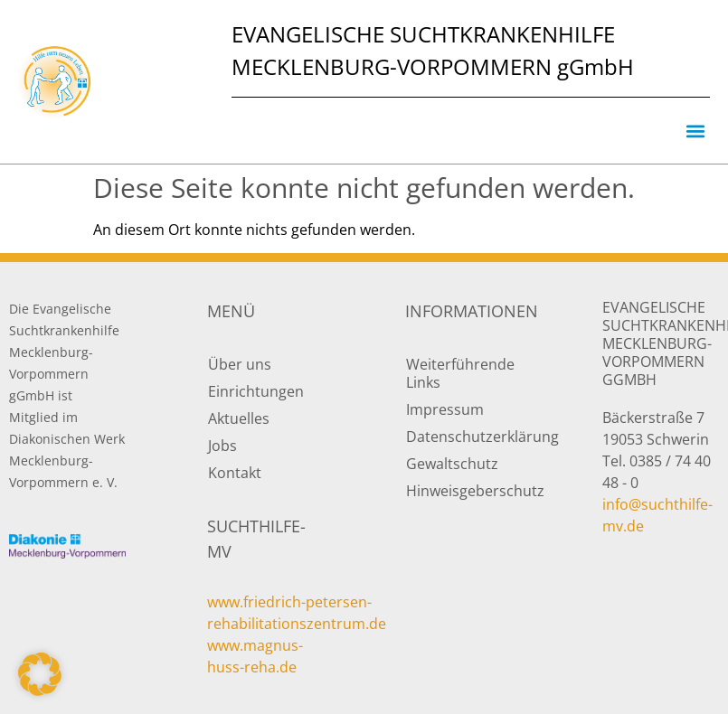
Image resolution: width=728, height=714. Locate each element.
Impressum (445, 409)
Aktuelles (239, 418)
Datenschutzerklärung (464, 437)
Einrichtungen (256, 391)
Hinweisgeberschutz (464, 491)
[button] (695, 131)
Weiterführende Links (460, 373)
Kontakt (235, 473)
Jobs (222, 446)
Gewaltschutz (452, 464)
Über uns (240, 364)
